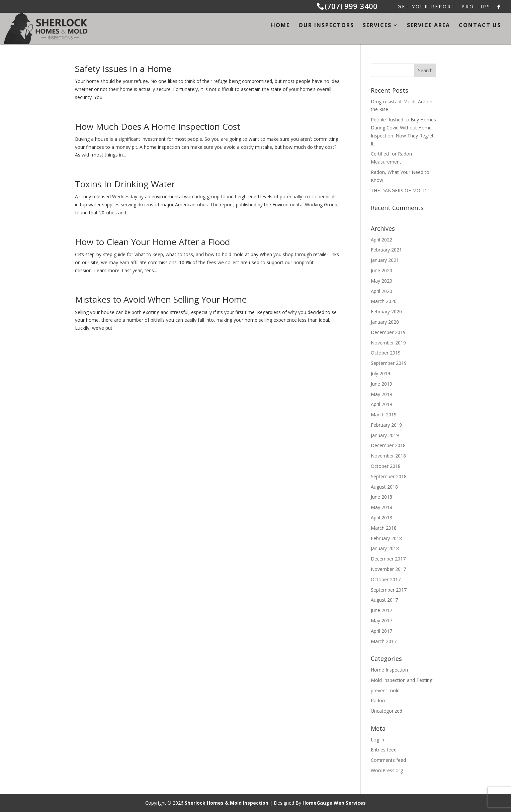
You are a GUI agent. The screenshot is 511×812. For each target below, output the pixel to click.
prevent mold (385, 690)
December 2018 (388, 445)
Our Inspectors (326, 26)
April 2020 (381, 291)
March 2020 (384, 301)
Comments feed (388, 760)
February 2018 (386, 538)
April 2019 (381, 404)
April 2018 (381, 518)
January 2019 (385, 435)
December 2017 (388, 559)
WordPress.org (387, 770)
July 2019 (380, 373)
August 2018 (384, 487)
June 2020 (381, 270)
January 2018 (385, 548)
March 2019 (384, 415)
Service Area (429, 26)
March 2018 (384, 528)
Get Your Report (427, 7)
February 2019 (386, 425)
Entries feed (384, 750)
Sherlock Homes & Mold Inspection (227, 803)
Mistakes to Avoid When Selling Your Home (161, 299)
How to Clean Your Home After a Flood (152, 242)
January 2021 (385, 260)
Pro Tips (476, 7)
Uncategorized (387, 711)
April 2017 (381, 631)
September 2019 (389, 363)
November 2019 (388, 343)
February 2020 (386, 312)
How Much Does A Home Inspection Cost (158, 126)
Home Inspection (389, 670)
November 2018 (388, 456)
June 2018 (381, 497)
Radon (378, 700)
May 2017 (381, 621)
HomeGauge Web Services (334, 803)
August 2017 (384, 600)
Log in (377, 740)
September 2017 (389, 590)
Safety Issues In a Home (123, 69)
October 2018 (386, 466)
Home (280, 26)
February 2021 (386, 250)
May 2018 (381, 507)
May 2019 (381, 394)
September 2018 (389, 476)
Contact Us (480, 26)
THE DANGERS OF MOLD (399, 190)
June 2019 (381, 384)
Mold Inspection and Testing (402, 680)
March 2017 (384, 641)
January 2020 (385, 322)
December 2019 (388, 332)
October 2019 (386, 353)
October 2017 (386, 579)
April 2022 (381, 240)
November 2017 (388, 569)
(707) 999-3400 (351, 6)
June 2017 (381, 610)
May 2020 (381, 281)
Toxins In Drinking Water (125, 184)
